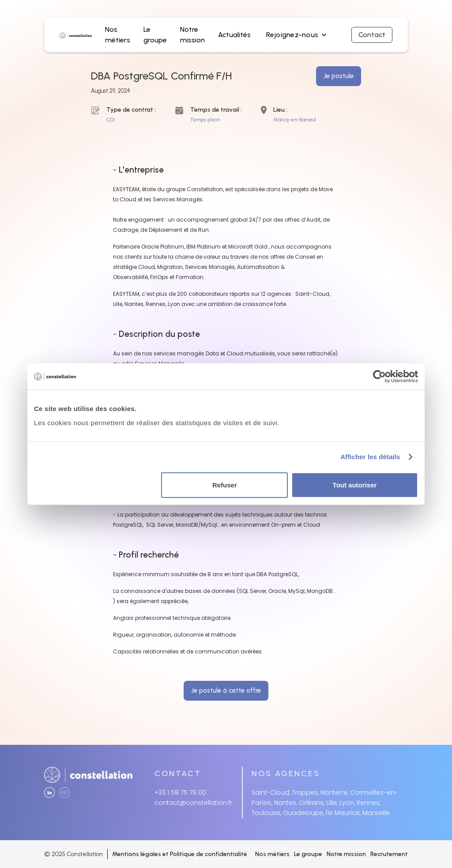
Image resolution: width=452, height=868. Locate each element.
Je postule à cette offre (226, 691)
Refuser (225, 485)
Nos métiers (272, 854)
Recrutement (389, 854)
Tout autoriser (355, 485)
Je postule (339, 76)
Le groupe (308, 854)
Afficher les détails (370, 457)
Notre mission (346, 854)
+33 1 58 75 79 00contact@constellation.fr (193, 798)
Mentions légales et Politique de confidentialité (180, 854)
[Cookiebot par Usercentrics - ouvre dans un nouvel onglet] (379, 377)
